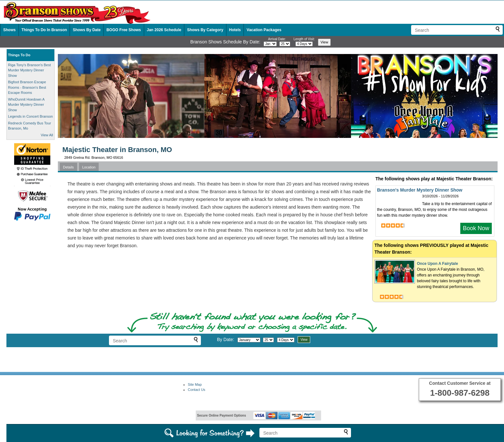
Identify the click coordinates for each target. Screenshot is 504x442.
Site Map (195, 384)
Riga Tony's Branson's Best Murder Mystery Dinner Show (29, 70)
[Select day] (285, 44)
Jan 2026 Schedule (164, 30)
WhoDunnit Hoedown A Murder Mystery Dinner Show (26, 105)
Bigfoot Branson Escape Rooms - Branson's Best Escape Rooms (27, 87)
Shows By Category (205, 30)
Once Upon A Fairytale (437, 264)
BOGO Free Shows (124, 30)
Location (89, 167)
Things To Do (19, 55)
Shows (9, 30)
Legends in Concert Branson (30, 116)
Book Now (476, 228)
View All (47, 135)
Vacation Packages (264, 30)
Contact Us (196, 390)
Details (68, 167)
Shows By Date (87, 30)
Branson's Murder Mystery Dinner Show (420, 190)
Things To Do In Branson (44, 30)
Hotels (235, 30)
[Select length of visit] (304, 44)
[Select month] (270, 44)
